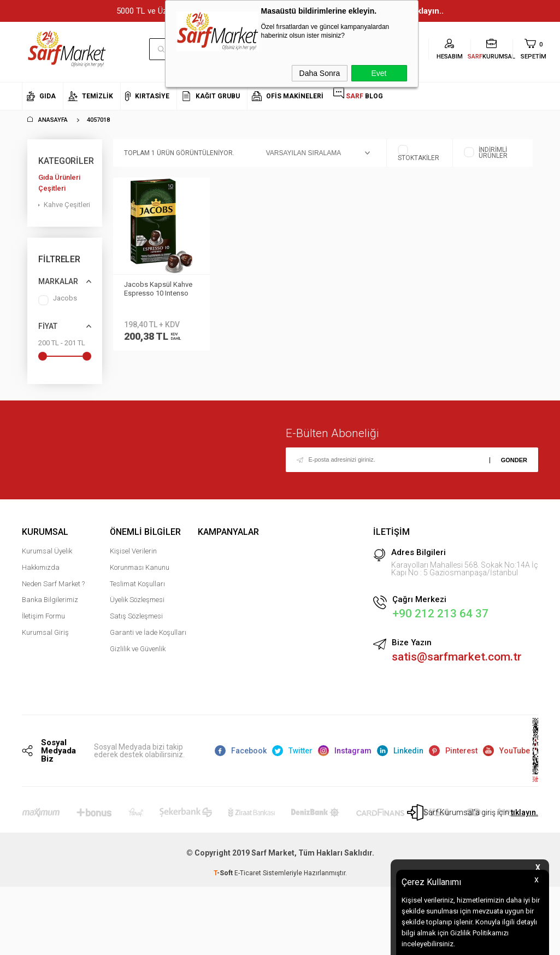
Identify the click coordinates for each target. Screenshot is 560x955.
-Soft (224, 874)
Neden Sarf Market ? (53, 584)
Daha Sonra (320, 73)
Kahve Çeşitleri (67, 205)
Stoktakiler (418, 153)
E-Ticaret (248, 874)
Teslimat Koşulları (137, 584)
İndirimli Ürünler (486, 153)
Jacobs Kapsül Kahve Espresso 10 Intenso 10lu (158, 290)
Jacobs (58, 300)
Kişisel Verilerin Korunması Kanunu (140, 560)
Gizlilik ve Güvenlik (138, 649)
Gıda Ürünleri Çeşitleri (59, 183)
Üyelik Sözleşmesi (137, 600)
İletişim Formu (43, 617)
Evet (379, 73)
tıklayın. (524, 813)
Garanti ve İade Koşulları (148, 633)
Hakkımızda (41, 568)
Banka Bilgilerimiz (50, 600)
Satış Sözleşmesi (136, 617)
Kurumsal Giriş (45, 633)
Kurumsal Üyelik (47, 552)
